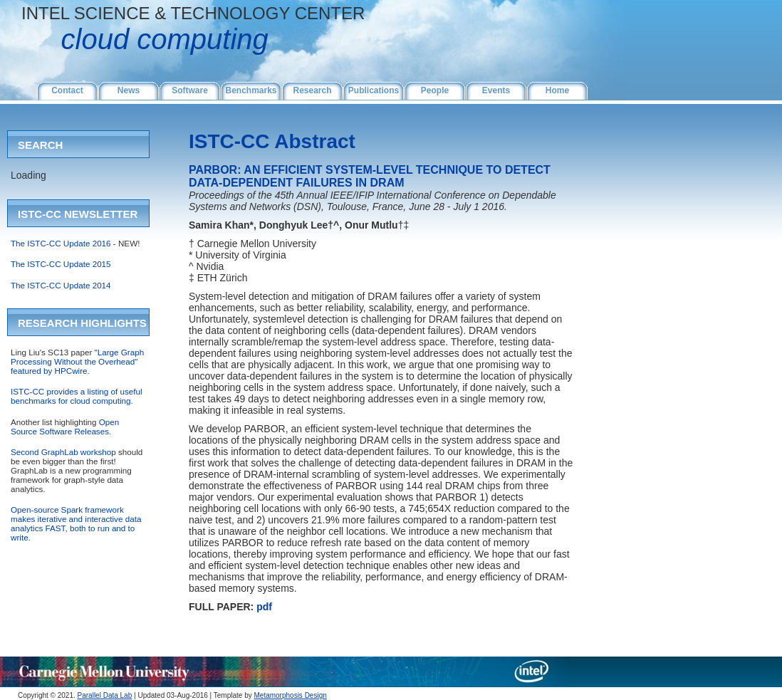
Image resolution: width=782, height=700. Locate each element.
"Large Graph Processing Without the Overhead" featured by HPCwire (77, 361)
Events (496, 90)
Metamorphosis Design (291, 695)
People (435, 90)
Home (557, 90)
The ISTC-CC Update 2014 (61, 285)
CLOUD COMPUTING (145, 39)
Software (190, 90)
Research (312, 90)
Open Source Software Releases (65, 427)
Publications (374, 90)
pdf (264, 607)
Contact (67, 90)
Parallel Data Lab (105, 695)
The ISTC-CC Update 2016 (61, 243)
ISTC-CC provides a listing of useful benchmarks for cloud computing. (77, 396)
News (129, 90)
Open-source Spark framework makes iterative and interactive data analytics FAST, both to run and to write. (76, 523)
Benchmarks (251, 90)
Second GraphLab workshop (63, 452)
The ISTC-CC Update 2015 (61, 264)
